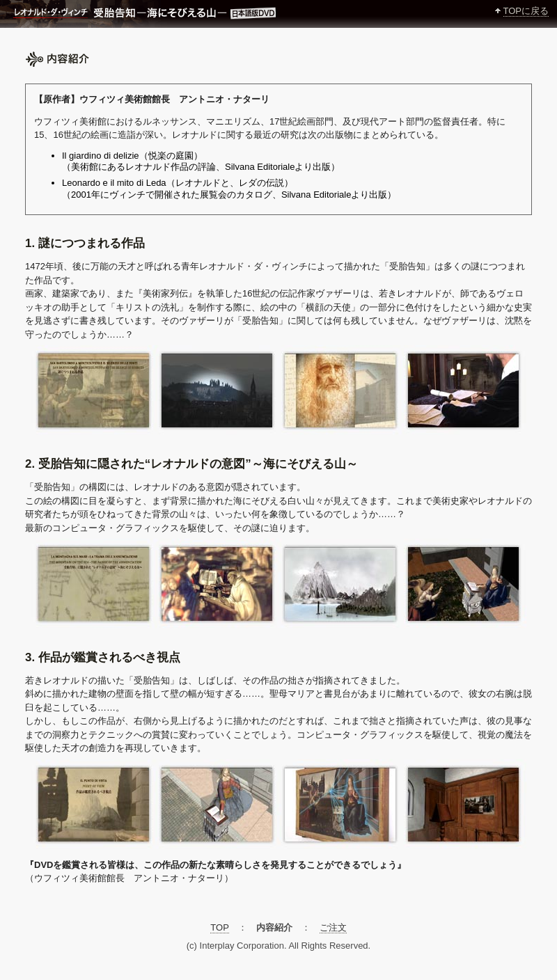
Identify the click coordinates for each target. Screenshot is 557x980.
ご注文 (333, 927)
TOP (219, 927)
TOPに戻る (526, 11)
